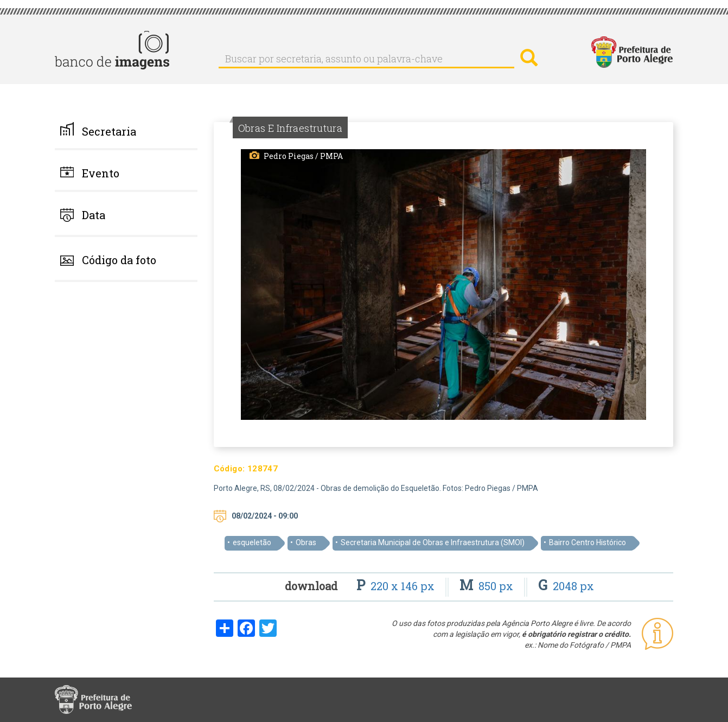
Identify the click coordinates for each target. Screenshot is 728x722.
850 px (488, 586)
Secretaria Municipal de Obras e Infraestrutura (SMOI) (433, 542)
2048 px (566, 586)
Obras (306, 542)
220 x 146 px (397, 586)
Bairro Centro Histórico (587, 542)
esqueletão (252, 542)
